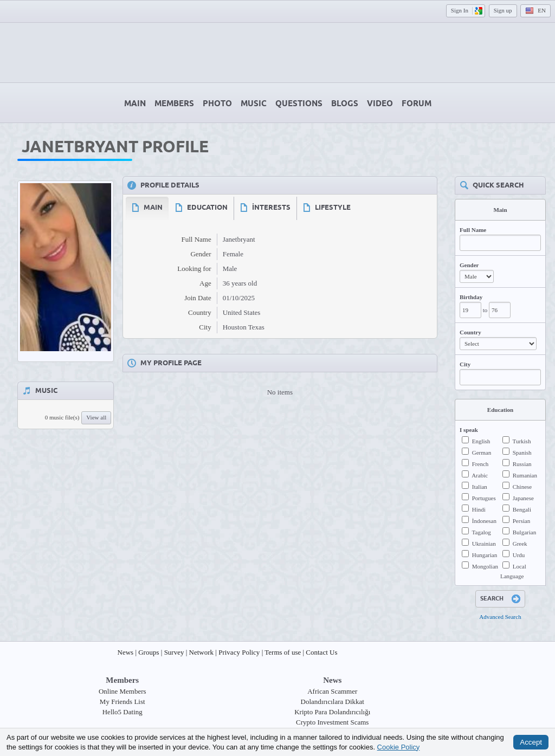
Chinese (522, 487)
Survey (174, 652)
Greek (520, 544)
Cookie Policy (399, 747)
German (482, 453)
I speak (469, 430)
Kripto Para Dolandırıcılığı (332, 712)
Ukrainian (484, 544)
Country (470, 332)
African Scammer (332, 691)
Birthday (471, 297)
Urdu (519, 555)
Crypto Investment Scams (332, 722)
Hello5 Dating (122, 712)
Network (202, 652)
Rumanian (525, 475)
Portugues (484, 498)
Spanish (522, 453)
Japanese (523, 498)
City (465, 364)
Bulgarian (524, 532)
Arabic (480, 475)
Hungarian (485, 555)
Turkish (522, 441)
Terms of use (283, 652)
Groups (149, 652)
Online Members (122, 691)
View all (96, 417)
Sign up (503, 10)
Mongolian (485, 566)
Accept (531, 742)
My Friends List (122, 702)
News (126, 652)
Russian (522, 464)
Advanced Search (500, 617)
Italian (480, 487)
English (481, 441)
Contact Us (321, 652)
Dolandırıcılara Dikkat (333, 702)
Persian (521, 521)
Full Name (473, 230)
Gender (469, 265)
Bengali (522, 509)
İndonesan (484, 521)
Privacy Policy (239, 652)
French (480, 464)
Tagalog (482, 532)
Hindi (479, 509)
